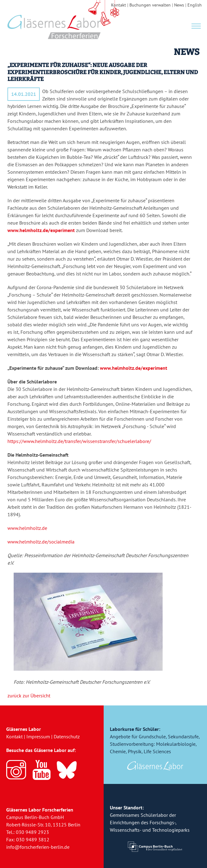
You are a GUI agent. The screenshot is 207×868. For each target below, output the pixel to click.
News (179, 5)
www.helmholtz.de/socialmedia (41, 542)
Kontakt (119, 5)
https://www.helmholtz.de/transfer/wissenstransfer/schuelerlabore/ (79, 441)
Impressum (38, 736)
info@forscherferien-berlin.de (38, 847)
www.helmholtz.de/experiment (41, 230)
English (195, 5)
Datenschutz (67, 736)
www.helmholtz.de (27, 528)
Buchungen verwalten (150, 5)
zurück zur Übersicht (29, 696)
